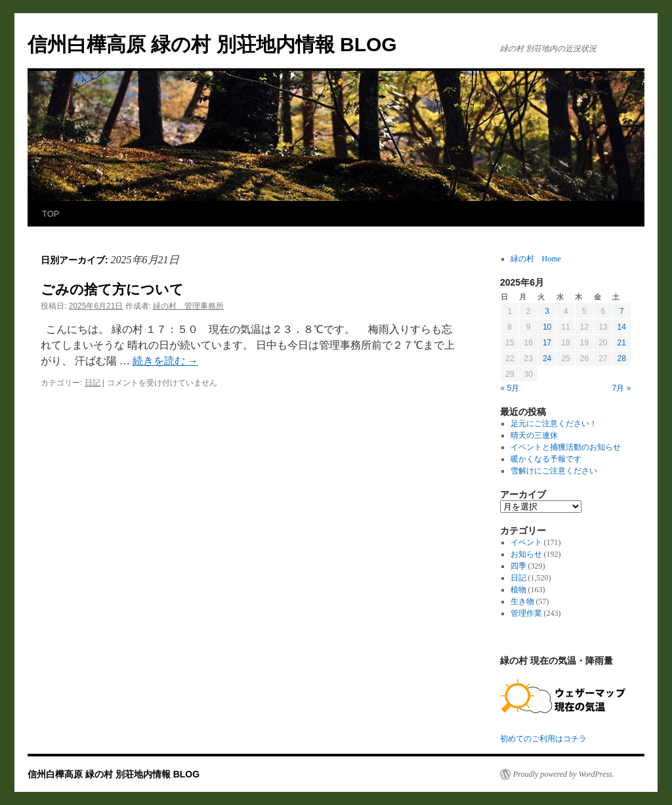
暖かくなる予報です (546, 459)
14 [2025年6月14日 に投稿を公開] (622, 327)
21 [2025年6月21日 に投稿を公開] (622, 343)
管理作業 (526, 613)
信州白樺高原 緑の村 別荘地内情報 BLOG (212, 44)
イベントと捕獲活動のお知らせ (566, 447)
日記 (93, 383)
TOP (51, 214)
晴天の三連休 (534, 435)
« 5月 (510, 388)
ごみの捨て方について (112, 289)
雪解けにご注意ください (554, 471)
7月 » (622, 388)
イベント (526, 542)
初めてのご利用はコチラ (543, 739)
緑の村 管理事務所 (188, 306)
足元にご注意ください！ (554, 424)
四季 (518, 566)
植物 (518, 590)
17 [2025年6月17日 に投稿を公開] (547, 343)
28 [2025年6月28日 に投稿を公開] (622, 359)
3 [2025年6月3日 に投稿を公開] (547, 311)
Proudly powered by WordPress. (564, 774)
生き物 (522, 601)
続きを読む (165, 361)
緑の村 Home (536, 259)
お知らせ (526, 554)
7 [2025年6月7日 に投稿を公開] (622, 311)
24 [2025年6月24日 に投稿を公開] (547, 359)
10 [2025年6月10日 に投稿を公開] (547, 327)
